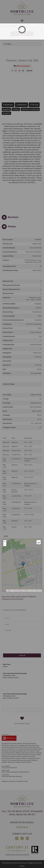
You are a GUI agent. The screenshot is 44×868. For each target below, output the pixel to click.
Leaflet (9, 591)
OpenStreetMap (18, 591)
